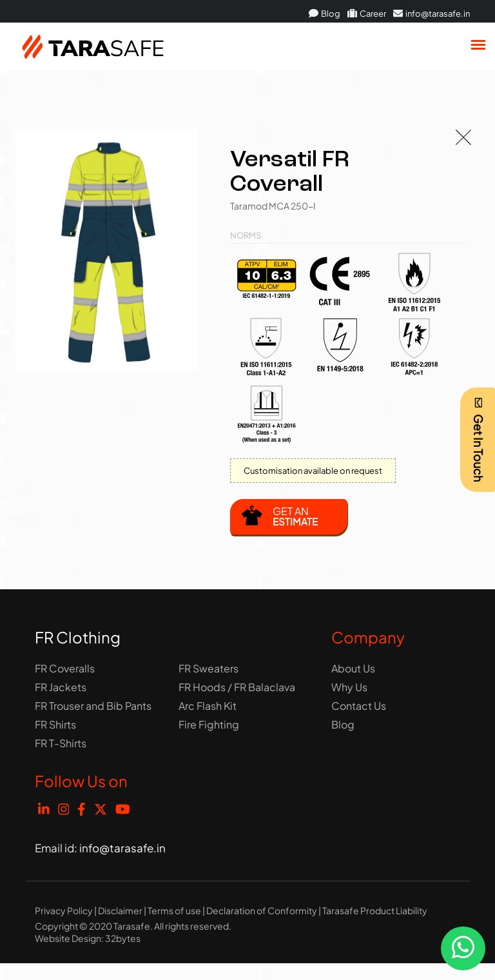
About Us (353, 668)
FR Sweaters (209, 668)
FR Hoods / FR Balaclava (237, 687)
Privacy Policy (64, 910)
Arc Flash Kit (208, 706)
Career (367, 14)
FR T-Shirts (61, 743)
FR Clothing (78, 637)
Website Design (68, 938)
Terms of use (174, 910)
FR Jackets (61, 687)
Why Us (349, 687)
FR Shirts (55, 724)
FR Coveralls (65, 668)
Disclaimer (120, 910)
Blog (325, 14)
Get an (295, 516)
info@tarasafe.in (432, 14)
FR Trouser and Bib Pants (93, 706)
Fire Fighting (209, 724)
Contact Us (359, 706)
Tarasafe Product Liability (375, 910)
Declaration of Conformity (262, 910)
